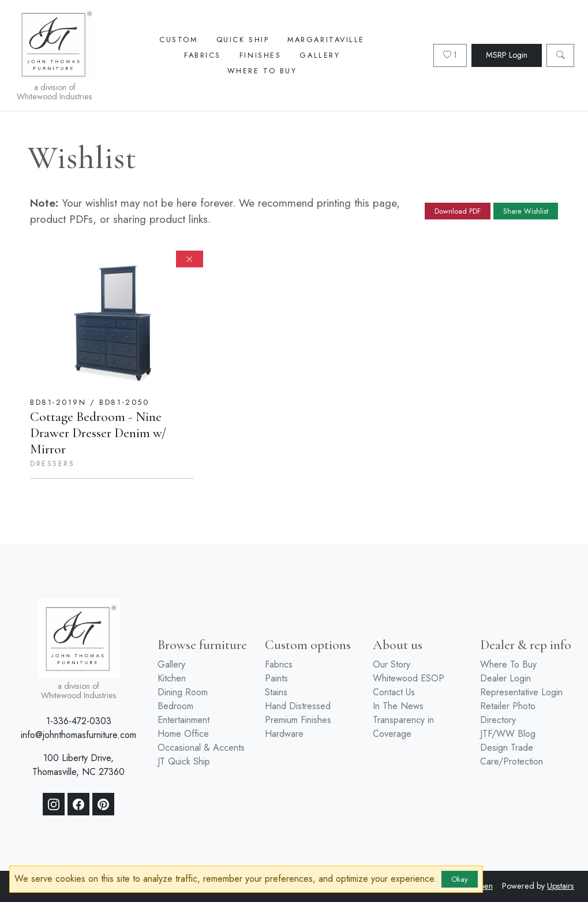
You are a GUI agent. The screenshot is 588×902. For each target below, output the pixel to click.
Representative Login (521, 692)
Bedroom (175, 706)
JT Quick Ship (184, 761)
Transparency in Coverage (403, 727)
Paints (276, 678)
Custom (178, 40)
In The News (398, 706)
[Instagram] (54, 804)
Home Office (183, 734)
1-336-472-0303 (79, 721)
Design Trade (507, 748)
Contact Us (394, 692)
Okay (460, 879)
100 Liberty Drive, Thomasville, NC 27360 (78, 765)
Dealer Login (505, 678)
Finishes (260, 55)
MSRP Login (507, 55)
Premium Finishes (298, 720)
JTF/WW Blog (508, 734)
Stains (276, 692)
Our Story (392, 664)
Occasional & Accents (201, 748)
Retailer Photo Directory (508, 713)
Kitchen (172, 678)
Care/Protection (512, 761)
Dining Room (183, 692)
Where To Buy (262, 71)
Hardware (284, 734)
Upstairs (561, 886)
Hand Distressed (298, 706)
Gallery (320, 55)
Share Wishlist (526, 211)
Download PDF (458, 211)
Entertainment (183, 720)
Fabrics (203, 55)
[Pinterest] (103, 804)
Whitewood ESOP (409, 678)
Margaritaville (326, 40)
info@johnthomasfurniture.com (78, 735)
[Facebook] (78, 804)
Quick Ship (243, 40)
